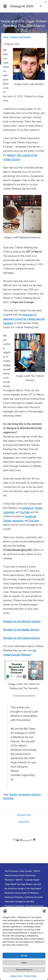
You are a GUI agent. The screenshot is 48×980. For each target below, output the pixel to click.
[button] (44, 911)
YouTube (25, 512)
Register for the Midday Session (21, 630)
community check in (29, 794)
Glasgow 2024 (22, 6)
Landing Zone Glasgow (21, 37)
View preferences (24, 970)
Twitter (38, 508)
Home (6, 37)
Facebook (27, 508)
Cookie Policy (16, 976)
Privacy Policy (30, 976)
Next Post (24, 822)
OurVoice (8, 798)
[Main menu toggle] (41, 6)
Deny (24, 963)
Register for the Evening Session (22, 638)
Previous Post (24, 815)
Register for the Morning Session (22, 621)
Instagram (9, 512)
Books (13, 794)
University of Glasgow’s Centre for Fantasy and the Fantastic (24, 319)
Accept (24, 956)
